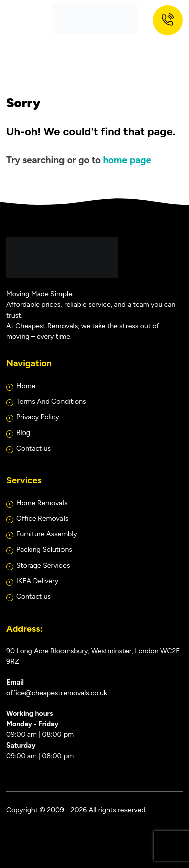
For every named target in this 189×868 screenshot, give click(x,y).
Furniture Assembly (47, 534)
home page (127, 160)
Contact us (34, 448)
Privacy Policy (38, 417)
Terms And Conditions (51, 401)
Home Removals (42, 503)
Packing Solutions (44, 550)
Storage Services (43, 565)
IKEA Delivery (37, 581)
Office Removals (42, 518)
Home (26, 386)
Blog (23, 433)
